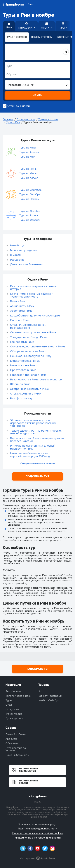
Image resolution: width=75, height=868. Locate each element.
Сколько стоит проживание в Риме (33, 332)
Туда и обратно (17, 37)
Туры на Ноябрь (29, 199)
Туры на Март (28, 148)
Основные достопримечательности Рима (37, 346)
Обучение (12, 744)
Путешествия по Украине (16, 749)
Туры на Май (27, 157)
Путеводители (14, 718)
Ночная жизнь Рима (23, 365)
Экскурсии (12, 709)
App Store (12, 739)
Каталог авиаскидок (18, 696)
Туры (9, 700)
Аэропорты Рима (21, 311)
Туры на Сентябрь (30, 190)
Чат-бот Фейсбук (48, 700)
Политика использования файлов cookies (37, 833)
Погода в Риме (20, 320)
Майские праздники (24, 250)
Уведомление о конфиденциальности (38, 838)
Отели (9, 705)
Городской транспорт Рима (28, 375)
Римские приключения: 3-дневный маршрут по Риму (33, 447)
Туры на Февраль (30, 220)
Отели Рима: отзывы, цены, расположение (28, 326)
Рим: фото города (22, 398)
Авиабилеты (13, 691)
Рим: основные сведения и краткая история (33, 288)
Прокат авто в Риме (23, 370)
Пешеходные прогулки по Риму (31, 356)
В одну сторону (42, 37)
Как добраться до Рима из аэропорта (35, 316)
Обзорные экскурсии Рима (28, 351)
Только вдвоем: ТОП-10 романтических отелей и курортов (36, 432)
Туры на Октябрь (30, 194)
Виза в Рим (18, 301)
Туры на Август (29, 178)
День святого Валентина (27, 264)
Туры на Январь (29, 216)
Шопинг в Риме (20, 384)
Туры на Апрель (29, 152)
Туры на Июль (28, 173)
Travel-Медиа (14, 714)
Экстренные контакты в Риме (29, 389)
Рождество (17, 260)
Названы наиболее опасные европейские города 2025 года (31, 455)
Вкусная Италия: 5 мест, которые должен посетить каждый (37, 440)
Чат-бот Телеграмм (50, 696)
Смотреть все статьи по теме (38, 464)
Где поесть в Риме (22, 342)
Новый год (17, 245)
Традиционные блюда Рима (29, 337)
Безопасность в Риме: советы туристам (36, 379)
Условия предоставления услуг (38, 824)
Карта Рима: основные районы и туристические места (32, 295)
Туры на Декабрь (30, 211)
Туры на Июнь (28, 169)
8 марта (15, 255)
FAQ (40, 691)
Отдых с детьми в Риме (25, 394)
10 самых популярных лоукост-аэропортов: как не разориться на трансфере (33, 423)
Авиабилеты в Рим (22, 306)
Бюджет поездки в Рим (25, 361)
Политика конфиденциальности (38, 829)
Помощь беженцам (17, 755)
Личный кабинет (16, 734)
